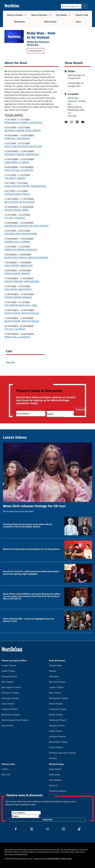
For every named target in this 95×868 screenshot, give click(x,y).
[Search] (71, 6)
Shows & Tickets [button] (17, 15)
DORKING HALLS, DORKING (17, 242)
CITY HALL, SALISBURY (15, 329)
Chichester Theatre (10, 693)
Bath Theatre (7, 682)
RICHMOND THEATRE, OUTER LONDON (23, 131)
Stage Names (55, 769)
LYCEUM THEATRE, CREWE (16, 210)
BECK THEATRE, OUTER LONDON (20, 202)
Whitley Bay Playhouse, (38, 42)
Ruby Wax (11, 362)
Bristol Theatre (56, 704)
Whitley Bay (33, 45)
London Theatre (9, 665)
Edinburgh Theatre (10, 698)
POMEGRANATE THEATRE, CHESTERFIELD (23, 123)
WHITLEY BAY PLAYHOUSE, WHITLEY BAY (23, 146)
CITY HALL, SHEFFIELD (15, 218)
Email (19, 409)
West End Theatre (57, 682)
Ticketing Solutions (58, 791)
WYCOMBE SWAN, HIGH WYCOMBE (21, 234)
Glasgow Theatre (9, 676)
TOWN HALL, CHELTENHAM (17, 138)
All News (53, 758)
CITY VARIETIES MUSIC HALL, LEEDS (21, 305)
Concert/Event (36, 51)
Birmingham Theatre (11, 687)
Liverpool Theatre (10, 709)
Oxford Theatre (56, 747)
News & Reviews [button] (41, 15)
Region (50, 409)
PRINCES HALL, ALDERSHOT (17, 337)
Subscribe (81, 409)
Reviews (53, 671)
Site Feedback (55, 780)
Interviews (54, 676)
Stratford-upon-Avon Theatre (15, 720)
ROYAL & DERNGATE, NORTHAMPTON (22, 281)
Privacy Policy (54, 859)
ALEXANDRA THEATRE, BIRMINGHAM (22, 154)
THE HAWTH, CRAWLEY (15, 178)
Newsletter (19, 22)
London (5, 769)
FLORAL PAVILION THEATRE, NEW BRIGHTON (25, 186)
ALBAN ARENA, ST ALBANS (17, 162)
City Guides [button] (63, 15)
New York (6, 775)
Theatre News (55, 665)
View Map (72, 116)
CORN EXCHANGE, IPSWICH (17, 194)
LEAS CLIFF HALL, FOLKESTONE (19, 170)
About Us (53, 785)
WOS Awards (50, 22)
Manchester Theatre (11, 715)
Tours (78, 22)
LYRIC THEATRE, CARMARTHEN (19, 266)
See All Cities (7, 726)
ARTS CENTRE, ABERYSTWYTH (18, 289)
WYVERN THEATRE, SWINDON (18, 297)
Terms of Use (66, 859)
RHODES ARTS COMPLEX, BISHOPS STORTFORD (26, 258)
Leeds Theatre (8, 704)
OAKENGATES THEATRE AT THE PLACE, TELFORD (26, 226)
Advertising (54, 775)
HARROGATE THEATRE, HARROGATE (21, 250)
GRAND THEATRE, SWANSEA (17, 273)
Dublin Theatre (8, 671)
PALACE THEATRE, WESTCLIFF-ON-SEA (22, 313)
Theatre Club (82, 15)
